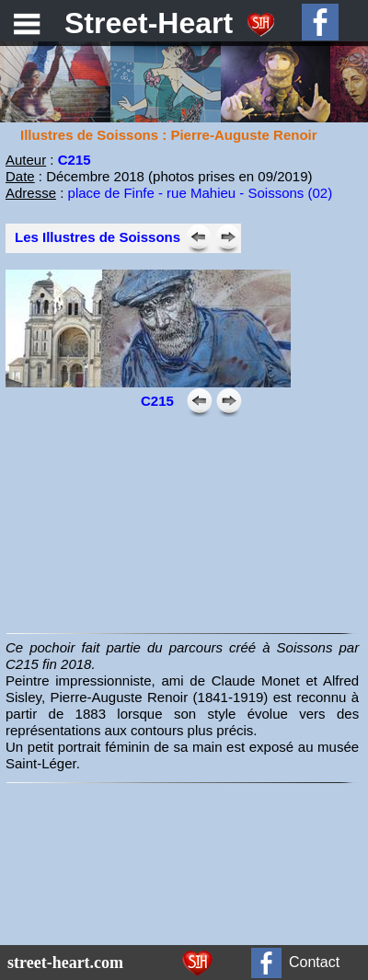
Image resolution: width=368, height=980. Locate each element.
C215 (75, 160)
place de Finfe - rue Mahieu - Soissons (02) (201, 193)
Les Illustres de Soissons (98, 237)
